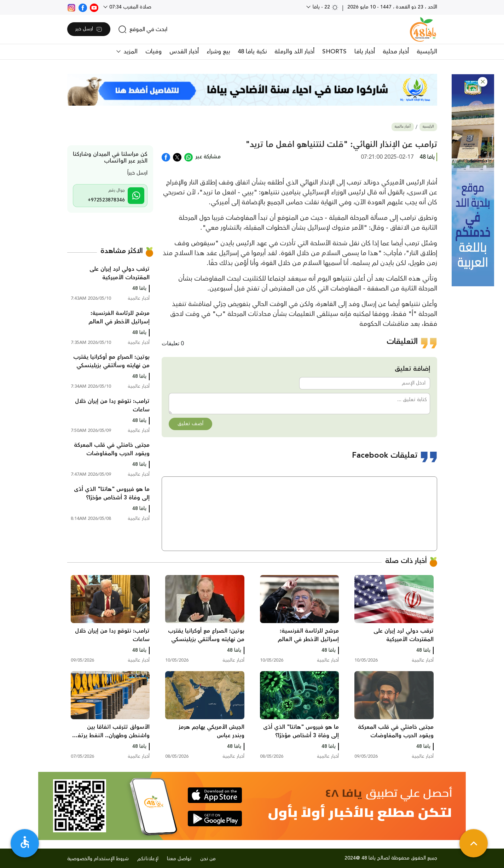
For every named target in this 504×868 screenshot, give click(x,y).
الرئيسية (427, 52)
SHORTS (334, 52)
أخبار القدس (184, 52)
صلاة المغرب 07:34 (130, 7)
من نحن (208, 859)
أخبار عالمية (403, 127)
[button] (483, 82)
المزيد (130, 52)
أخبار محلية (396, 52)
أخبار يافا (365, 52)
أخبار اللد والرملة (294, 52)
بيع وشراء (218, 52)
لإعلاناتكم (148, 859)
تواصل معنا (179, 859)
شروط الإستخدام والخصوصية (98, 859)
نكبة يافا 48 (252, 52)
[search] (143, 29)
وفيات (153, 52)
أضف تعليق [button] (190, 424)
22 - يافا (325, 7)
